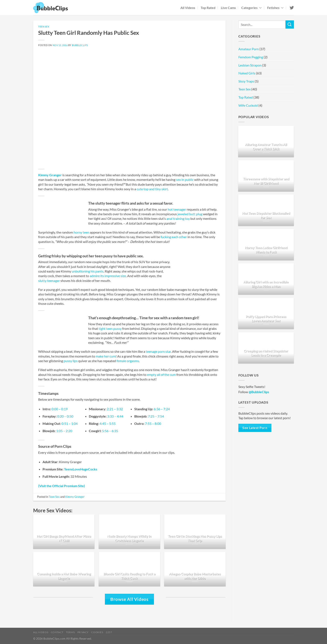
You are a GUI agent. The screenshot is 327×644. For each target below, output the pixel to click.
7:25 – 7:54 (156, 416)
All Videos (188, 8)
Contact (57, 632)
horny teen (81, 232)
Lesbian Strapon (250, 65)
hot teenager (177, 209)
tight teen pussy (110, 328)
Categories (252, 8)
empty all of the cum (161, 375)
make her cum (106, 356)
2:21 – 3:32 (115, 409)
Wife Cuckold (248, 105)
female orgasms (128, 361)
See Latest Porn (255, 428)
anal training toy (178, 218)
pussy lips (71, 361)
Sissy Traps (246, 81)
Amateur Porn (249, 49)
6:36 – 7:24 (162, 409)
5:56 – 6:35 (110, 431)
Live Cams (228, 8)
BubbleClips (80, 45)
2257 (109, 632)
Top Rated (208, 8)
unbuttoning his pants (88, 271)
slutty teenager (49, 281)
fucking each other (174, 237)
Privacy (83, 632)
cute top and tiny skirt (152, 189)
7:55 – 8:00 (153, 423)
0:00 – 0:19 (60, 409)
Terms (70, 632)
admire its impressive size (108, 276)
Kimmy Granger (50, 175)
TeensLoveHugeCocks (81, 469)
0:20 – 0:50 (65, 416)
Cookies (97, 632)
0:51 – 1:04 (70, 423)
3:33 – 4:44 (115, 416)
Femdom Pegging (251, 57)
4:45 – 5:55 (108, 423)
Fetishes (275, 8)
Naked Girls (247, 73)
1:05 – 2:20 (64, 431)
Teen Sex (44, 27)
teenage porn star (158, 351)
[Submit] (290, 24)
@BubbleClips (259, 392)
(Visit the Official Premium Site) (62, 486)
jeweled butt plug (190, 214)
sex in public (185, 179)
